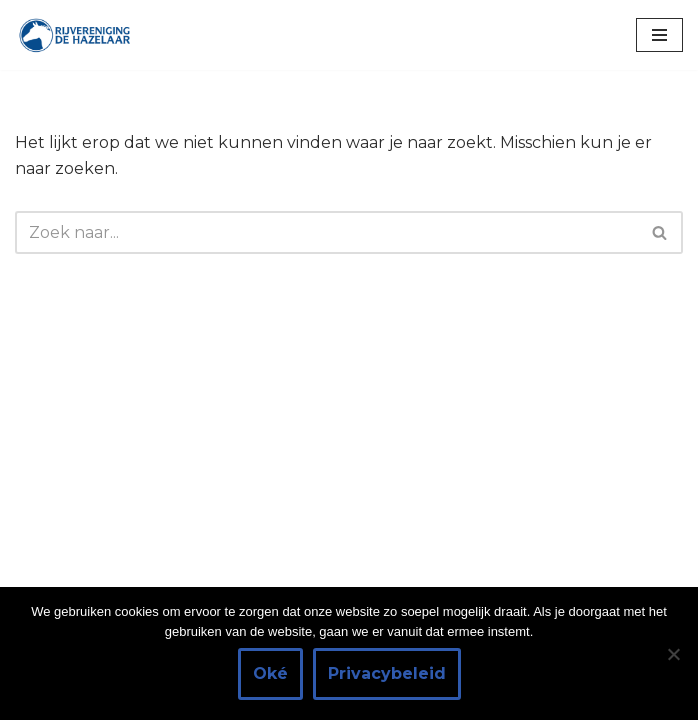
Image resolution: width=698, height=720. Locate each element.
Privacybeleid (387, 673)
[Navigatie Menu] (659, 35)
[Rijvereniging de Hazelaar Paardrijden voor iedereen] (75, 35)
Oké (270, 673)
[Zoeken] (326, 232)
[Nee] (673, 654)
